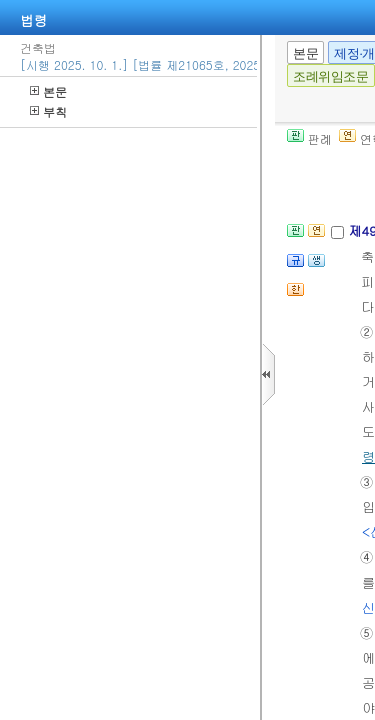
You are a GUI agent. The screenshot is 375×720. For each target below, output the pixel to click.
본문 (48, 91)
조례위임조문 (331, 76)
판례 (309, 138)
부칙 (48, 111)
